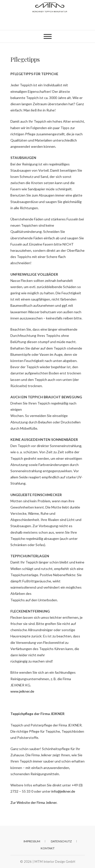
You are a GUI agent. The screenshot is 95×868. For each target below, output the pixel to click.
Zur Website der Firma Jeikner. (34, 802)
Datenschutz (61, 841)
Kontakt (48, 848)
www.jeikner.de (22, 691)
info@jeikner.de (63, 791)
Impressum (32, 841)
